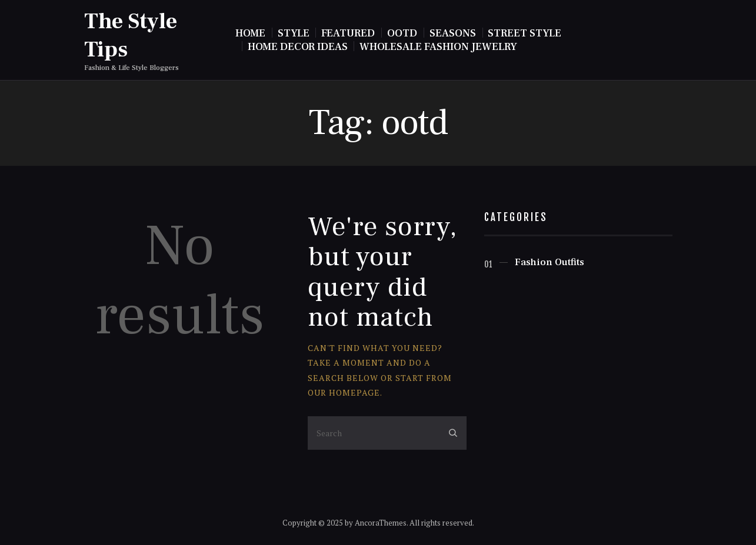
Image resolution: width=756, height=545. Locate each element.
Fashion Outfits (549, 262)
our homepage (344, 392)
